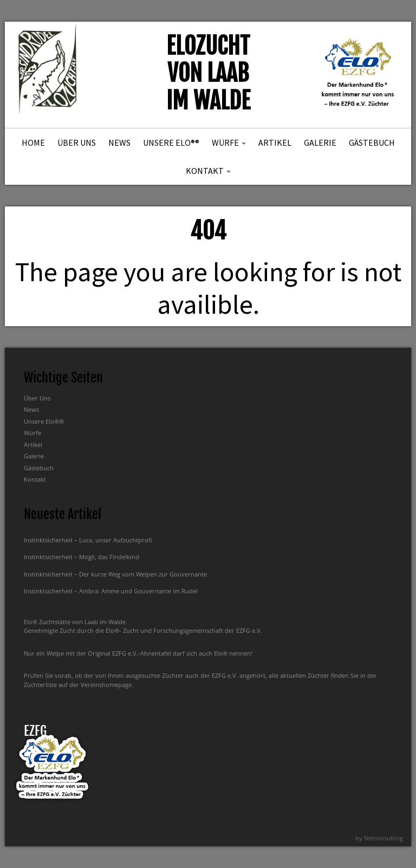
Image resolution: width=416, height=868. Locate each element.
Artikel (275, 142)
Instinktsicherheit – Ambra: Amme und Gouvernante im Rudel (111, 591)
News (119, 142)
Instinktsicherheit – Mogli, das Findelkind (82, 557)
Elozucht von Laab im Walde (208, 73)
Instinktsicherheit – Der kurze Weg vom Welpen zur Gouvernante (115, 574)
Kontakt (208, 171)
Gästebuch (372, 142)
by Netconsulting (379, 838)
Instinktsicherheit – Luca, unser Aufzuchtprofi (88, 540)
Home (33, 142)
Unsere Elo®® (171, 142)
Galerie (320, 142)
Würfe (229, 142)
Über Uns (77, 142)
